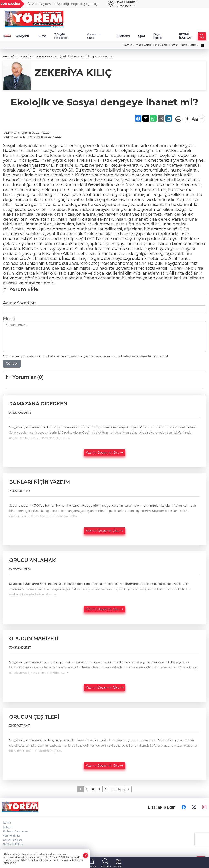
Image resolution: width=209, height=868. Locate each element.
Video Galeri (143, 45)
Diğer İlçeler (158, 36)
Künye (7, 823)
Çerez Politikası (12, 840)
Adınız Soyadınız (20, 303)
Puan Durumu (189, 45)
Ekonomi (123, 36)
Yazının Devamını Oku (104, 453)
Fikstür (174, 45)
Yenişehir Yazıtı (94, 36)
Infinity (120, 789)
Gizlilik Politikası (13, 844)
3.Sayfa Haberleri (61, 36)
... (112, 789)
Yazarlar (129, 45)
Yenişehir (22, 36)
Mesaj (9, 319)
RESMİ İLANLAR (186, 36)
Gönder (12, 364)
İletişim (8, 827)
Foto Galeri (160, 45)
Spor (142, 36)
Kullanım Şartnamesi (16, 832)
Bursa (42, 36)
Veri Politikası (11, 836)
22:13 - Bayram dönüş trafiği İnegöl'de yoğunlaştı (63, 4)
